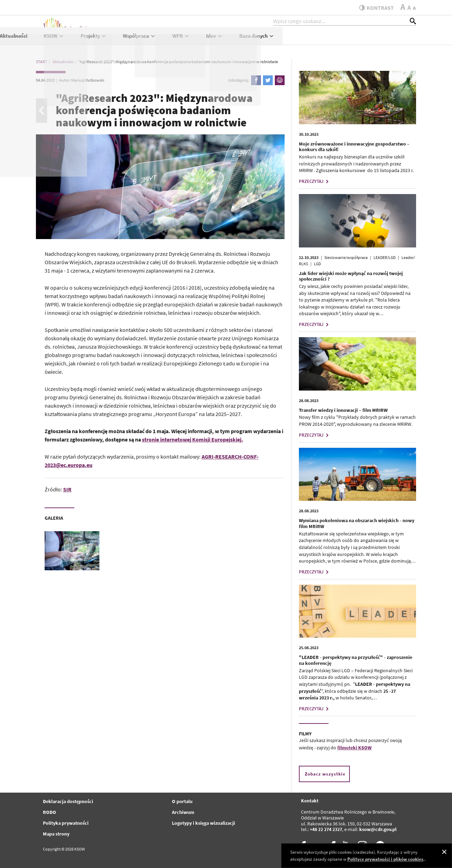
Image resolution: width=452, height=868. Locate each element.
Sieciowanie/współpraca (346, 257)
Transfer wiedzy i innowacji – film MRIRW (343, 410)
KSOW (187, 41)
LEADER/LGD (385, 257)
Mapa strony (56, 834)
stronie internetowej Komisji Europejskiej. (193, 439)
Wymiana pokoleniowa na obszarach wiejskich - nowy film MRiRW (357, 523)
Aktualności (147, 41)
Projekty (227, 41)
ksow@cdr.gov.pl (378, 829)
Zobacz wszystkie (325, 774)
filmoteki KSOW (354, 748)
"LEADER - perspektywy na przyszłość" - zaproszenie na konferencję (356, 660)
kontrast (374, 8)
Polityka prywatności (66, 823)
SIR (67, 489)
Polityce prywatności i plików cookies (385, 859)
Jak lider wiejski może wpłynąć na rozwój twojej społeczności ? (351, 276)
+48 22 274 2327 (326, 829)
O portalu (182, 801)
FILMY (305, 734)
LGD (317, 264)
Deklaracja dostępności (68, 801)
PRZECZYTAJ (315, 181)
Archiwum (183, 812)
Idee (348, 41)
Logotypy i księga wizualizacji (204, 823)
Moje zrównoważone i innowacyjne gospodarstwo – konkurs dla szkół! (354, 147)
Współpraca (273, 41)
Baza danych (390, 41)
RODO (50, 812)
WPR (315, 41)
